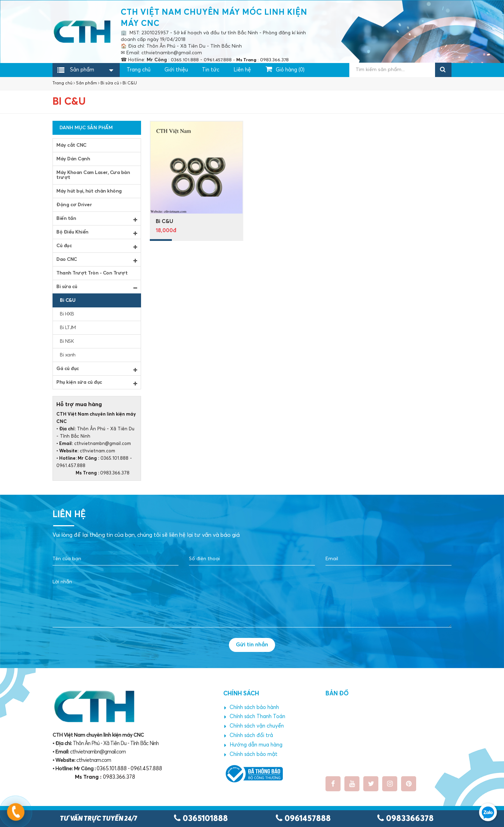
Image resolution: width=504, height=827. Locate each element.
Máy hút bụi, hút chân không (89, 191)
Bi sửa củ (110, 83)
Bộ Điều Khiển (97, 233)
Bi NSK (67, 341)
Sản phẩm (82, 70)
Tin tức (211, 70)
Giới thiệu (176, 70)
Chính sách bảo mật (251, 755)
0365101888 (201, 819)
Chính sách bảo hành (252, 708)
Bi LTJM (68, 328)
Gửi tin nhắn (252, 645)
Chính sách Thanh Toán (255, 717)
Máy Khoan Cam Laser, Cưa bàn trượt (93, 175)
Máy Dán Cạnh (73, 159)
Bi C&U (130, 83)
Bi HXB (67, 314)
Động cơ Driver (74, 205)
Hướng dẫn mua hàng (253, 745)
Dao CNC (97, 260)
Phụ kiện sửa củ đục (97, 383)
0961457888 (303, 819)
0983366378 (405, 819)
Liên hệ (242, 70)
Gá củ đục (97, 369)
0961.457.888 (71, 466)
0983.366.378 (93, 473)
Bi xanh (68, 355)
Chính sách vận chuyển (254, 726)
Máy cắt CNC (71, 145)
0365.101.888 (114, 458)
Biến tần (97, 219)
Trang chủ (139, 70)
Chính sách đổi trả (249, 736)
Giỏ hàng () (285, 69)
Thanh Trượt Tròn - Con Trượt (92, 273)
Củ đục (97, 246)
